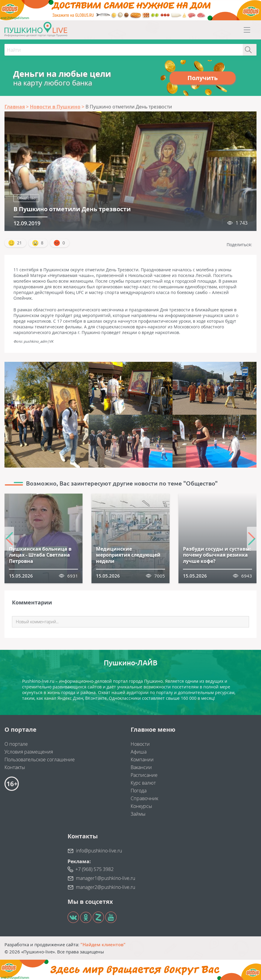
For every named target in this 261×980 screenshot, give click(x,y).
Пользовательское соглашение (40, 759)
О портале (16, 744)
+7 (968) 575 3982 (94, 869)
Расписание (144, 775)
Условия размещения (29, 752)
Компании (142, 759)
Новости (140, 744)
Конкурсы (141, 806)
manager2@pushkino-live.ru (106, 887)
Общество (26, 198)
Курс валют (143, 783)
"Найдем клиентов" (103, 944)
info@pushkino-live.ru (99, 851)
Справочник (144, 798)
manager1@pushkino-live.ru (106, 878)
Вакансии (141, 767)
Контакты (15, 767)
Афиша (139, 752)
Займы (138, 814)
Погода (139, 791)
